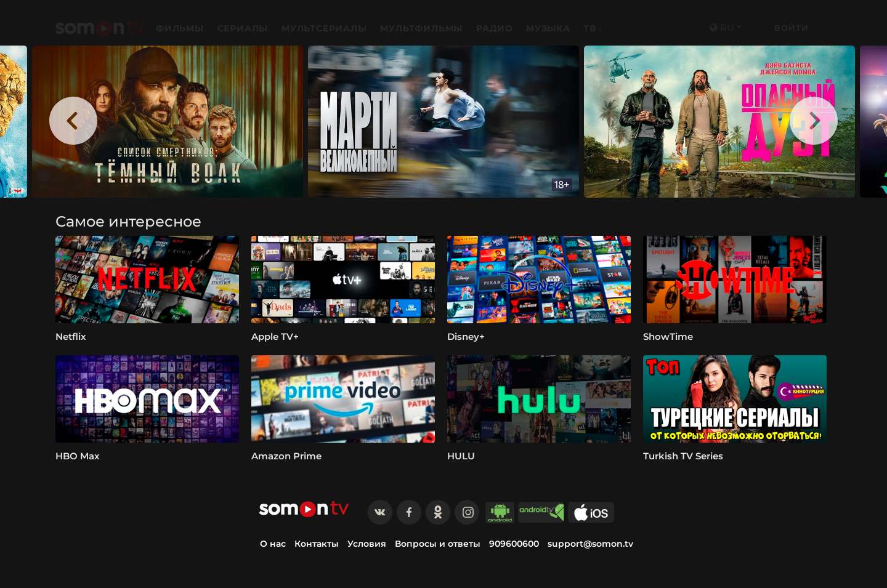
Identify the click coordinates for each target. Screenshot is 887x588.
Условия (367, 544)
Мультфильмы (423, 28)
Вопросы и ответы (438, 544)
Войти (791, 28)
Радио (495, 28)
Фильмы (181, 28)
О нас (273, 544)
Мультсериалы (326, 28)
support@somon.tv (590, 544)
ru (722, 27)
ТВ (590, 28)
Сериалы (244, 28)
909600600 (514, 544)
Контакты (317, 544)
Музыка (548, 28)
